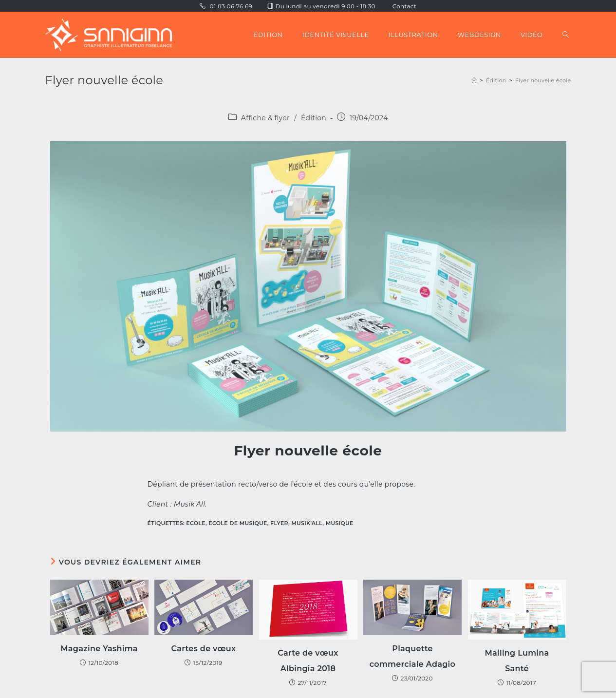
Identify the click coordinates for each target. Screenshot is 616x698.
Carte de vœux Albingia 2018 (308, 661)
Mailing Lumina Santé (517, 661)
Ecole (196, 523)
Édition (314, 118)
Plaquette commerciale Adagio (412, 656)
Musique (340, 523)
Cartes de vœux (204, 649)
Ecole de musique (238, 523)
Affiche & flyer (265, 118)
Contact (404, 6)
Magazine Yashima (99, 649)
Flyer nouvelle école (543, 80)
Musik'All (307, 523)
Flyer (279, 523)
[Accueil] (474, 80)
